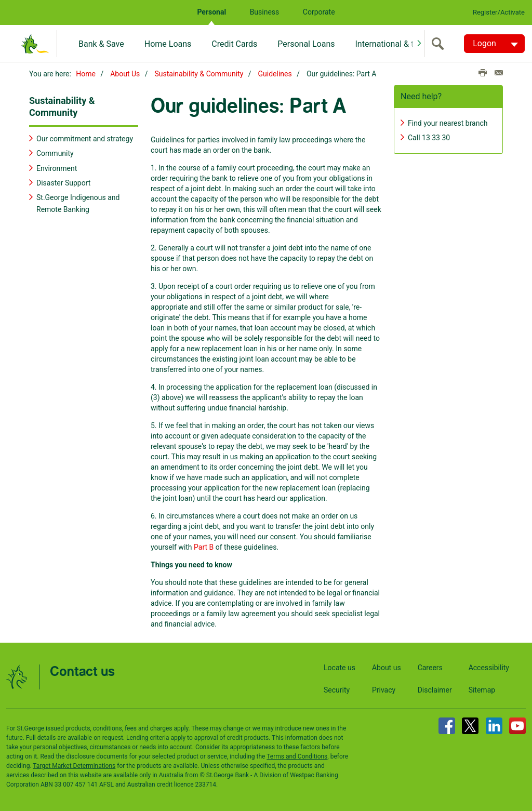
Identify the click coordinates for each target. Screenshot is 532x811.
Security (337, 690)
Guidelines (275, 74)
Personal (211, 12)
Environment (57, 168)
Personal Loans (306, 44)
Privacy (384, 690)
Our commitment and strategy (85, 139)
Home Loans (168, 44)
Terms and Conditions (297, 756)
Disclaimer (435, 690)
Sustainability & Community (199, 74)
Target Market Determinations (74, 766)
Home (86, 74)
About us (387, 668)
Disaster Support (63, 183)
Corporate (319, 12)
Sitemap (482, 690)
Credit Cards (234, 44)
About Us (125, 74)
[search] (440, 44)
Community (55, 153)
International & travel (393, 44)
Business (265, 12)
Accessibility (489, 668)
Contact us (82, 672)
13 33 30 (436, 138)
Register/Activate (499, 12)
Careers (430, 668)
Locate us (340, 668)
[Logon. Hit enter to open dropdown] (494, 44)
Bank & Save (101, 44)
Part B (204, 547)
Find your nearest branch (448, 123)
